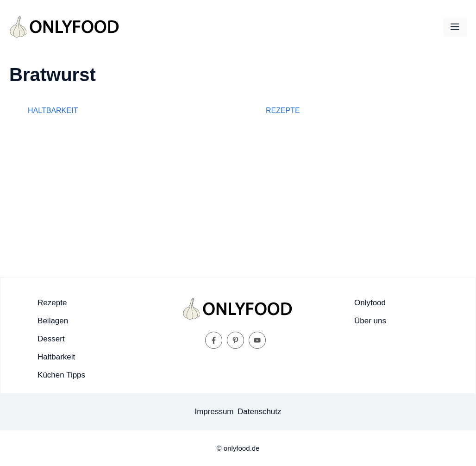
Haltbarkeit (53, 110)
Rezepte (283, 110)
